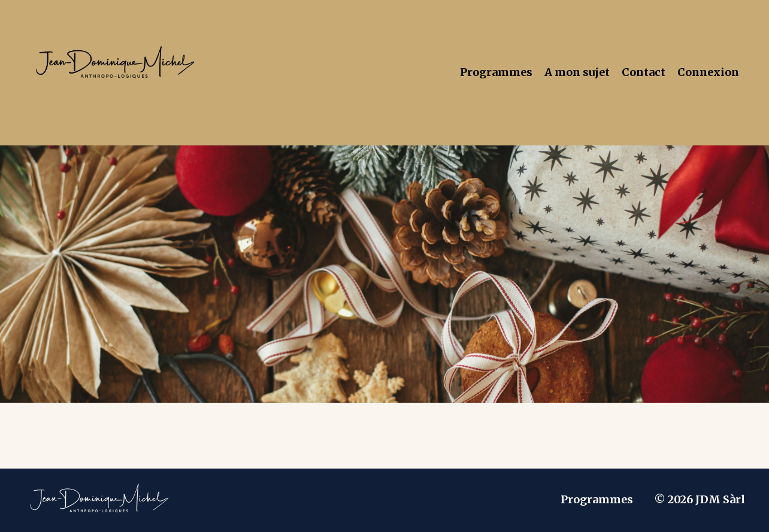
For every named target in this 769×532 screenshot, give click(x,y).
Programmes (496, 72)
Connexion (708, 72)
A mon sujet (577, 72)
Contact (644, 72)
